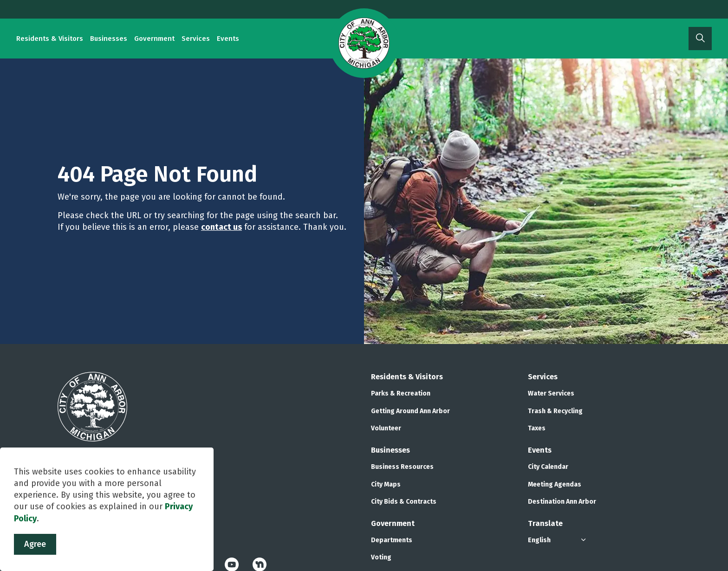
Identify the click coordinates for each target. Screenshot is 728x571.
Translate (545, 523)
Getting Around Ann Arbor (410, 411)
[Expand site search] (700, 39)
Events (228, 39)
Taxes (537, 428)
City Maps (386, 484)
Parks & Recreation (401, 393)
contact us (221, 227)
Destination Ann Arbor (562, 502)
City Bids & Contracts (404, 502)
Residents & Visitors (50, 39)
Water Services (551, 393)
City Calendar (548, 467)
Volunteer (386, 428)
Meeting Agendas (555, 484)
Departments (392, 540)
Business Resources (402, 467)
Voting (381, 557)
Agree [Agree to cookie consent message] (35, 544)
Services (196, 39)
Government (154, 39)
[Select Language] (558, 540)
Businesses (109, 39)
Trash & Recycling (555, 411)
